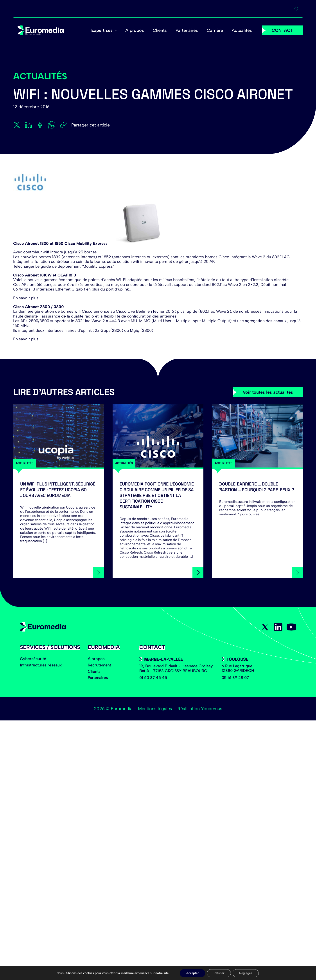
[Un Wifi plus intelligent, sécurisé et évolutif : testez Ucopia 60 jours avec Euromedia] (58, 436)
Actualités (242, 30)
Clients (160, 30)
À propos (135, 30)
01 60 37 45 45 (153, 678)
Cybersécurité (33, 659)
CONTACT (282, 30)
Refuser (219, 973)
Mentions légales (155, 709)
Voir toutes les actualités (268, 392)
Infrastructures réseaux (41, 665)
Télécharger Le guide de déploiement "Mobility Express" (64, 266)
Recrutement (99, 665)
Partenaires (187, 30)
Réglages (246, 973)
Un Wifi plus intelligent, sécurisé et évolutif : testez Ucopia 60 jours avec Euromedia (58, 490)
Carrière (215, 30)
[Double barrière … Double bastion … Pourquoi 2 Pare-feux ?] (258, 436)
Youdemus (212, 709)
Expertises (102, 30)
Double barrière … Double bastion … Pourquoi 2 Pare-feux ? (257, 487)
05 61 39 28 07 (235, 678)
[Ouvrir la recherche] (296, 9)
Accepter (192, 973)
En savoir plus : (27, 298)
